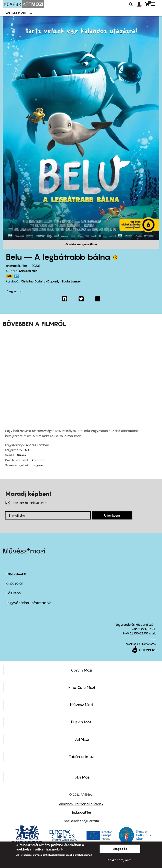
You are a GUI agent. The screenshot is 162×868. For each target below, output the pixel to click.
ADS (27, 450)
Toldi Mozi (82, 777)
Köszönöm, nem (119, 860)
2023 (35, 266)
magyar (37, 465)
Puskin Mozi (82, 722)
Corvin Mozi (82, 670)
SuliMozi (82, 739)
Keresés (131, 4)
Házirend (13, 593)
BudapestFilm (81, 812)
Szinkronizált (28, 271)
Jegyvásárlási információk (28, 603)
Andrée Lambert (38, 445)
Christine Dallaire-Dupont (39, 281)
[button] (141, 4)
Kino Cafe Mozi (82, 687)
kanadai (38, 460)
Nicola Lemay (71, 281)
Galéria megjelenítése (81, 244)
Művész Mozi (82, 705)
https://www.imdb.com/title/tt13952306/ (9, 276)
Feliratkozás (112, 515)
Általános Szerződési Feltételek (81, 804)
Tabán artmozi (82, 757)
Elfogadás (120, 849)
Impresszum (16, 573)
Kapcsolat (14, 583)
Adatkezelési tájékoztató (81, 821)
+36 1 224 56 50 (144, 629)
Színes (22, 455)
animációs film (16, 266)
